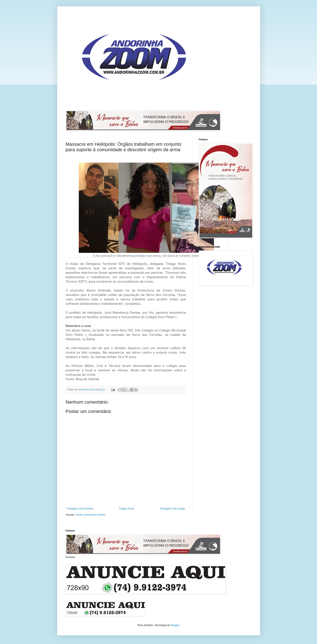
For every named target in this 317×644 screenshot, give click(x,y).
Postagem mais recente (80, 509)
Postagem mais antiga (172, 509)
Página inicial (127, 509)
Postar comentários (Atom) (90, 515)
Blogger (175, 625)
